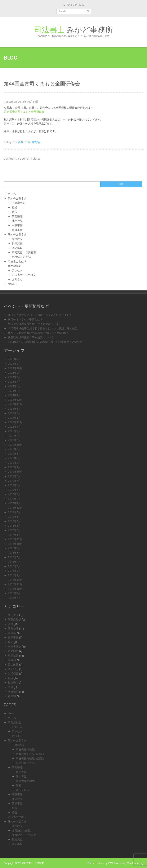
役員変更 (17, 243)
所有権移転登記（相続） (31, 754)
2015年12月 (15, 580)
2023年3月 (14, 418)
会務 (21, 142)
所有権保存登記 (25, 749)
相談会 (12, 682)
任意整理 (21, 772)
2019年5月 (14, 490)
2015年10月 (15, 589)
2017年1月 (14, 535)
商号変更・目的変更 (24, 252)
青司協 (36, 142)
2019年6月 (14, 485)
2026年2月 (14, 359)
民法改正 (13, 664)
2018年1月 (14, 526)
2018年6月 (14, 517)
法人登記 (13, 669)
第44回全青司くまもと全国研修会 (24, 112)
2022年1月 (14, 427)
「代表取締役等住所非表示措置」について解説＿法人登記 (43, 328)
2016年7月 (14, 548)
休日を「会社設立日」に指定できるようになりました (40, 315)
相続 (15, 207)
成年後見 (17, 221)
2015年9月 (14, 593)
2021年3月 (14, 440)
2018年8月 (14, 512)
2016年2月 (14, 571)
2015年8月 (14, 598)
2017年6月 (14, 530)
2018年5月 (14, 521)
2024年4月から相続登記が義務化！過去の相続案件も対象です (45, 342)
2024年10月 (15, 368)
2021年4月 (14, 436)
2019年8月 (14, 476)
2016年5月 (14, 557)
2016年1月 (14, 575)
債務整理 (17, 216)
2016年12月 (15, 539)
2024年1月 (14, 395)
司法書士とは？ (17, 261)
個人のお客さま (17, 198)
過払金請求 (23, 790)
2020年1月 (14, 467)
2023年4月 (14, 413)
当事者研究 (15, 647)
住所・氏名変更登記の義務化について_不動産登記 (38, 333)
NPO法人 (13, 615)
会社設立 (17, 239)
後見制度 (13, 651)
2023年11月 (15, 404)
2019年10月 (15, 472)
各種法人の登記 (21, 257)
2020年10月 (15, 445)
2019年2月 (14, 499)
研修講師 (13, 692)
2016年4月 (14, 562)
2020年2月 (14, 463)
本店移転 (17, 248)
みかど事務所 (73, 31)
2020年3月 (14, 458)
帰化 (11, 642)
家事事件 (17, 230)
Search (62, 11)
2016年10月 (15, 544)
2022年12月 (15, 422)
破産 (19, 785)
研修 (28, 142)
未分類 (12, 660)
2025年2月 (14, 364)
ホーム (12, 194)
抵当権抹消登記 (25, 763)
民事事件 (17, 225)
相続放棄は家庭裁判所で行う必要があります (35, 324)
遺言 (15, 212)
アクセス (17, 270)
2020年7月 (14, 449)
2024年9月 (14, 373)
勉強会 (12, 633)
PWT (110, 863)
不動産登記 (19, 203)
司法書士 (17, 736)
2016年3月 (14, 566)
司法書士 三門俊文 (24, 275)
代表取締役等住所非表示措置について (31, 337)
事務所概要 (15, 266)
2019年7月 (14, 481)
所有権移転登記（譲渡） (31, 758)
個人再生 (21, 776)
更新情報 (13, 656)
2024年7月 (14, 382)
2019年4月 (14, 494)
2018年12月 (15, 508)
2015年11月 (15, 584)
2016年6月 (14, 553)
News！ (13, 284)
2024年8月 (14, 377)
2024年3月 (14, 386)
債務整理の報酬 (25, 781)
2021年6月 (14, 431)
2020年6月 (14, 454)
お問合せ (17, 279)
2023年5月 (14, 409)
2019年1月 (14, 503)
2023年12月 (15, 400)
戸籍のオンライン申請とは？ (25, 319)
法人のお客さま (17, 234)
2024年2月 (14, 391)
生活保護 (13, 673)
